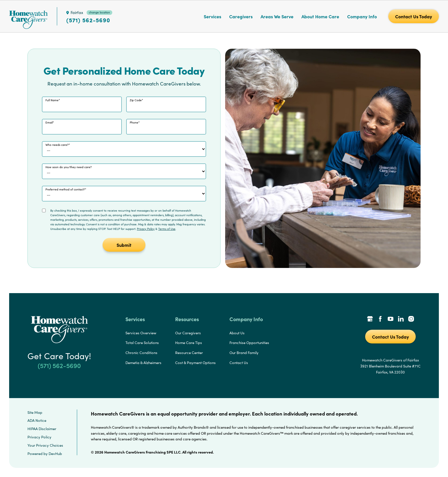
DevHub (55, 454)
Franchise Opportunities (249, 343)
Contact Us (239, 363)
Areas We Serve (277, 16)
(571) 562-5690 (88, 20)
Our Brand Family (244, 353)
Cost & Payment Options (195, 363)
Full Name (52, 100)
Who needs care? (57, 145)
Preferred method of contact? (65, 189)
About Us (237, 333)
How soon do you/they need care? (69, 167)
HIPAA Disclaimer (42, 429)
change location (99, 12)
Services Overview (141, 333)
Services (212, 16)
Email (49, 122)
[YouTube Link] (391, 319)
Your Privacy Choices (45, 445)
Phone (134, 122)
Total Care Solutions (142, 343)
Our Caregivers (188, 333)
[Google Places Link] (370, 319)
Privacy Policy (146, 229)
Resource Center (189, 353)
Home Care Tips (189, 343)
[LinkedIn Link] (401, 319)
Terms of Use (167, 229)
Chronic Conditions (141, 353)
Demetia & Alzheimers (143, 363)
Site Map (35, 412)
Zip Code (136, 100)
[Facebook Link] (380, 319)
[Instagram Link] (411, 319)
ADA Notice (37, 420)
